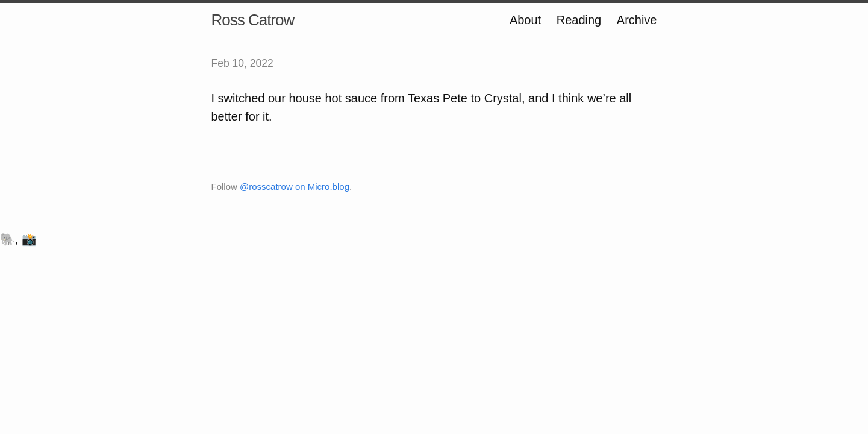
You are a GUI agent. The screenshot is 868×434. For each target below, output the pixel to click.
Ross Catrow (253, 20)
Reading (579, 20)
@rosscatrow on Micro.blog (295, 187)
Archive (637, 20)
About (525, 20)
